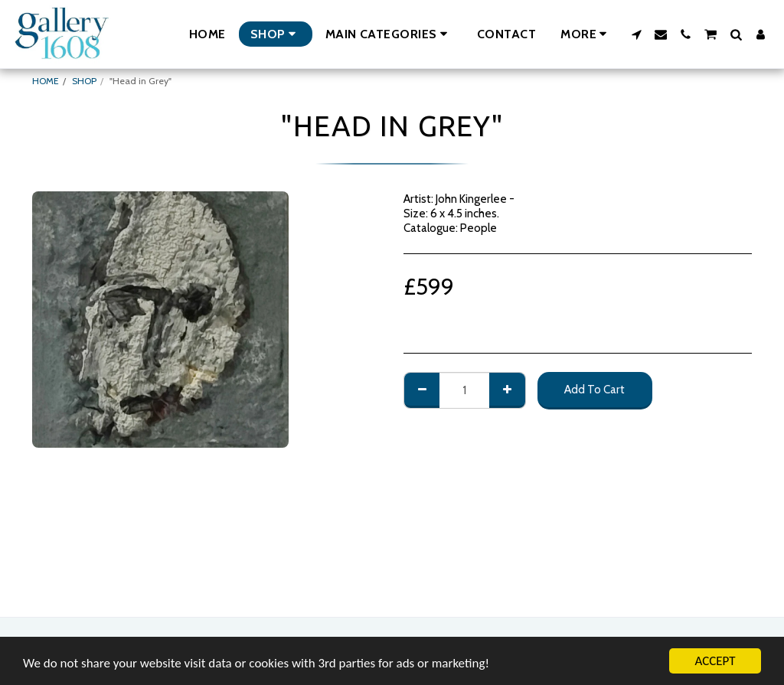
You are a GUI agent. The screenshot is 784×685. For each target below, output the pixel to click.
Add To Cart (595, 389)
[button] (389, 34)
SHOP (84, 81)
